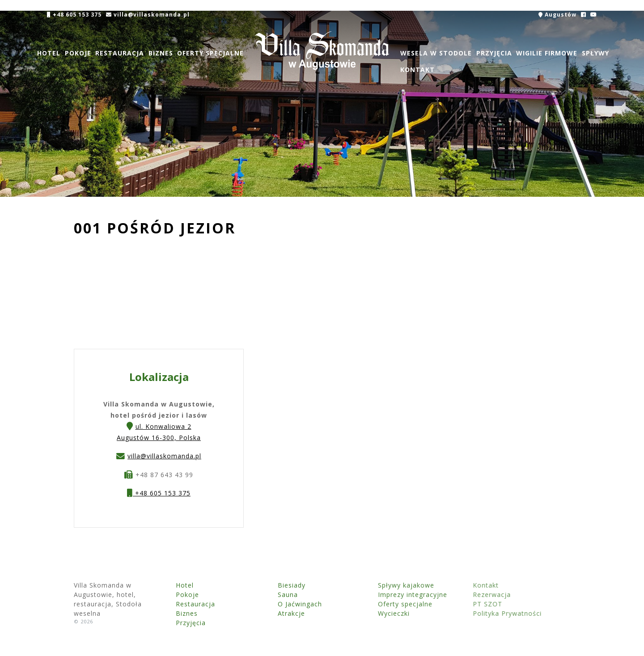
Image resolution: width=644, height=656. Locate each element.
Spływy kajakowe (364, 585)
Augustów (557, 15)
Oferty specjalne (210, 53)
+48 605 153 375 (74, 15)
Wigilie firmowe (547, 53)
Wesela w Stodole (436, 53)
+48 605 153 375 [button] (159, 494)
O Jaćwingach (278, 604)
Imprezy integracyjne (371, 595)
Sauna (265, 595)
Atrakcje (269, 613)
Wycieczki (352, 613)
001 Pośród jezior (155, 228)
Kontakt (417, 70)
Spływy (595, 53)
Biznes (161, 53)
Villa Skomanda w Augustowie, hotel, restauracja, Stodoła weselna (322, 51)
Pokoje (78, 53)
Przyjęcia (494, 53)
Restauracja (120, 53)
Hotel (49, 53)
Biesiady (269, 585)
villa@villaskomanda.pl (147, 15)
